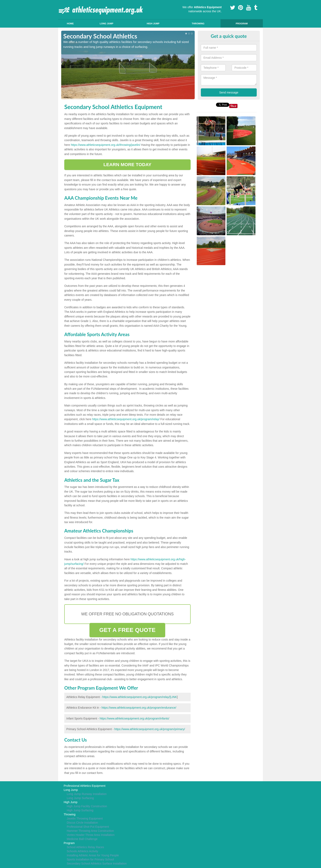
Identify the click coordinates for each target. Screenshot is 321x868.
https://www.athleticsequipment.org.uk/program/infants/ (135, 718)
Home (70, 24)
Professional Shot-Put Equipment (88, 827)
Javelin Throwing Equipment (85, 818)
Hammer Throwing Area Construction (90, 831)
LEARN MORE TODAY (127, 165)
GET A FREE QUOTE (127, 630)
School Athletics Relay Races (85, 847)
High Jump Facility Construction (87, 806)
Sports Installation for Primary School (90, 859)
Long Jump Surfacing (80, 798)
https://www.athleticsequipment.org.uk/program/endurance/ (139, 708)
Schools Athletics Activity (82, 851)
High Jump (153, 24)
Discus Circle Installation (82, 823)
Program (242, 24)
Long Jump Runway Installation (87, 794)
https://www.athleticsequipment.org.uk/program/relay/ (126, 419)
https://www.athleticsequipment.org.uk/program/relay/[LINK (140, 697)
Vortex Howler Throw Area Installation (91, 835)
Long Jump (107, 24)
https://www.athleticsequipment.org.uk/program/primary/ (150, 729)
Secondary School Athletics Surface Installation (97, 863)
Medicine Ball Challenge (82, 839)
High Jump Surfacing (80, 810)
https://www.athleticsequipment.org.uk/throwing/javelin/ (106, 145)
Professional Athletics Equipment (85, 786)
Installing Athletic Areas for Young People (93, 855)
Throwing (198, 24)
